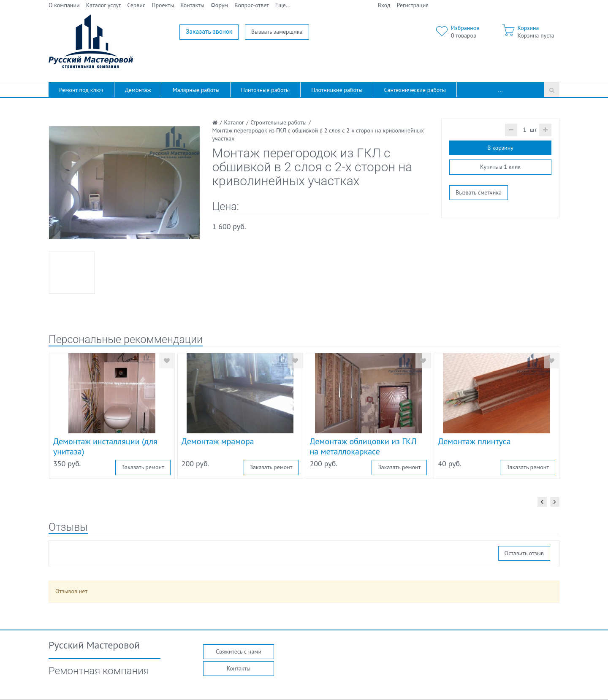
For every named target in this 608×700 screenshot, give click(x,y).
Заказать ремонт (143, 467)
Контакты (192, 5)
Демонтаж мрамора (218, 441)
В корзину (500, 148)
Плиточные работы (265, 90)
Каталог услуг (104, 5)
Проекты (163, 5)
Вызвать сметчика (479, 192)
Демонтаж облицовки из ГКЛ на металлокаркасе (363, 446)
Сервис (136, 5)
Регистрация (413, 5)
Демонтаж (138, 90)
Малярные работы (196, 90)
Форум (219, 5)
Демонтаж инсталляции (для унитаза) (105, 446)
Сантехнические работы (415, 90)
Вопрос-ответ (251, 5)
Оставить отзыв (524, 553)
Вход (384, 5)
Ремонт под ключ (81, 90)
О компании (64, 5)
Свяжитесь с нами (239, 651)
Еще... (283, 5)
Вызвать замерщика (277, 32)
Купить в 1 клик (500, 167)
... (501, 90)
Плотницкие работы (337, 90)
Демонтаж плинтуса (474, 441)
